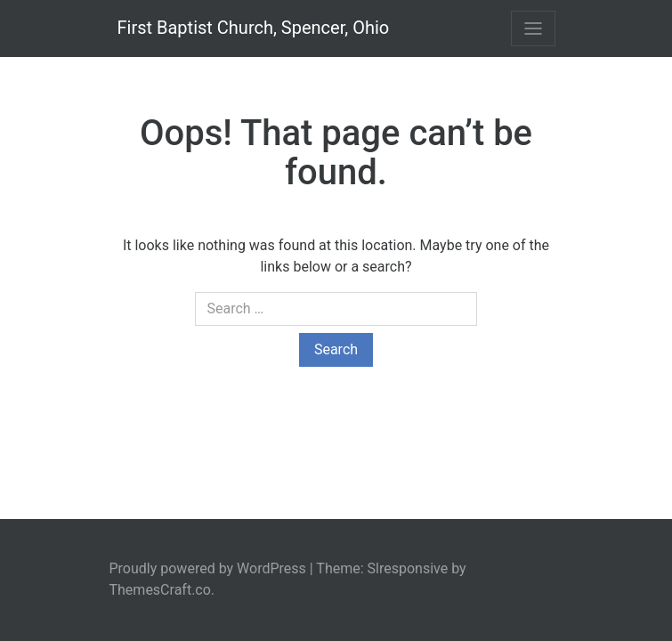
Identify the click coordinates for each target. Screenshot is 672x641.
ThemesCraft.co (160, 590)
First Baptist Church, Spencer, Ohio (254, 28)
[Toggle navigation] (533, 28)
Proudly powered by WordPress (208, 568)
